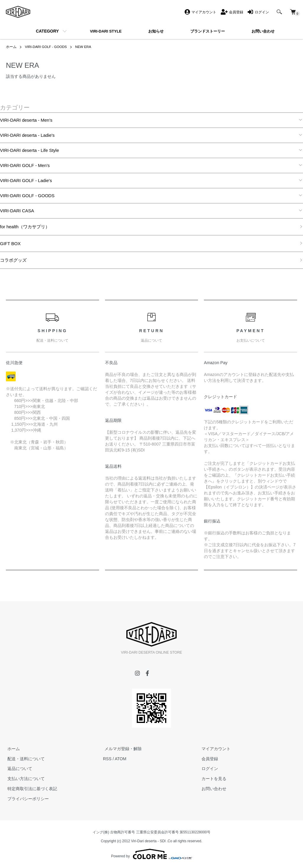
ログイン (208, 769)
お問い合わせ (212, 789)
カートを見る (212, 779)
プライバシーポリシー (27, 799)
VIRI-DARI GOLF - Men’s (25, 165)
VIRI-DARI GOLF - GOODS (47, 47)
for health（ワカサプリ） (25, 227)
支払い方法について (25, 779)
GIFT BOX (10, 243)
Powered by (151, 854)
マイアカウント (215, 749)
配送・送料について (25, 759)
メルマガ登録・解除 (122, 749)
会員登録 (208, 759)
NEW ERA (85, 47)
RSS (107, 759)
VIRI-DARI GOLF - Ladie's (26, 180)
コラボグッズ (13, 260)
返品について (18, 769)
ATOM (121, 759)
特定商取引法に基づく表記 (31, 789)
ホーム (11, 47)
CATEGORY (47, 31)
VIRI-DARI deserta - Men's (26, 120)
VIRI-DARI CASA (17, 211)
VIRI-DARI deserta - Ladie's (27, 135)
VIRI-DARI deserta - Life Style (29, 150)
